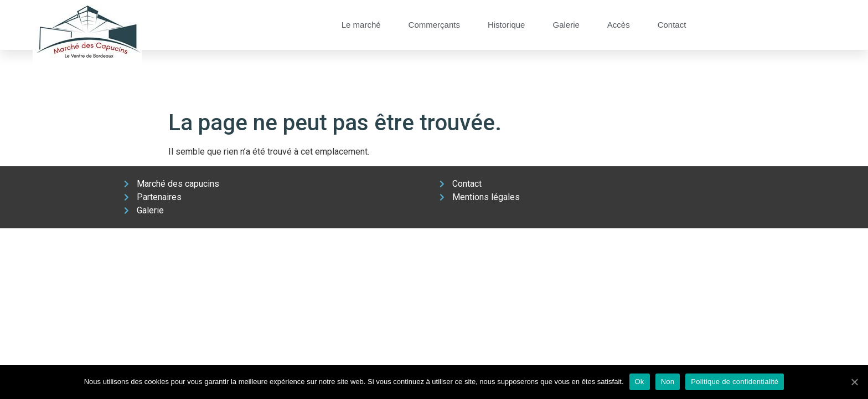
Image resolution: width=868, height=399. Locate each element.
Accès (619, 25)
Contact (672, 25)
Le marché (361, 25)
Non (668, 382)
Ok (640, 382)
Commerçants (434, 25)
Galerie (566, 25)
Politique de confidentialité (735, 382)
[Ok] (854, 382)
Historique (507, 25)
